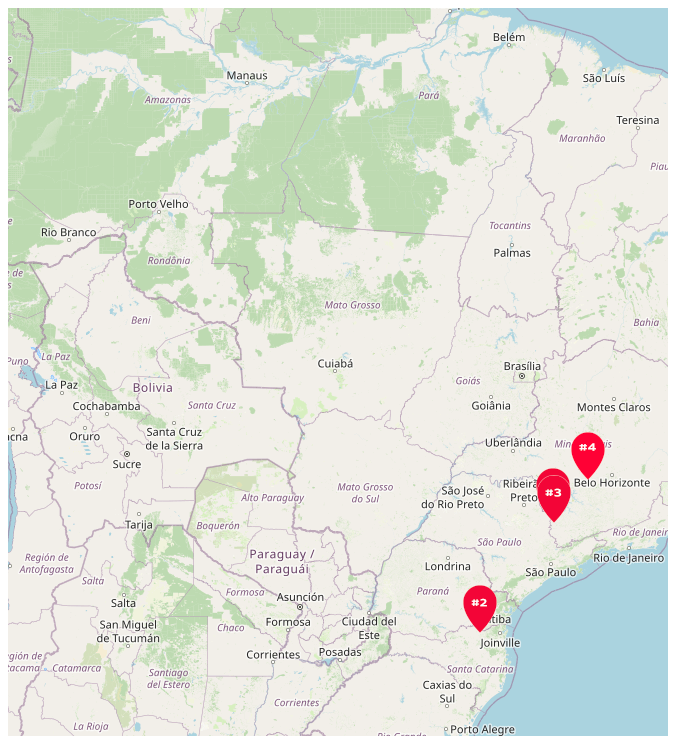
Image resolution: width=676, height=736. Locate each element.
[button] (480, 609)
